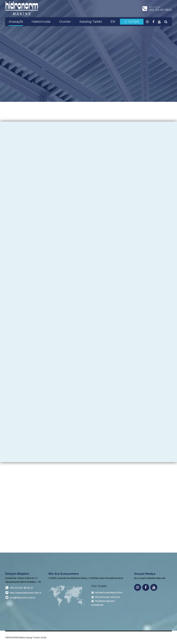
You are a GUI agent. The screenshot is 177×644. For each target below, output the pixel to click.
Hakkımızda (41, 22)
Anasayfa (16, 22)
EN (113, 22)
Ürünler (65, 22)
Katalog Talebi (91, 22)
